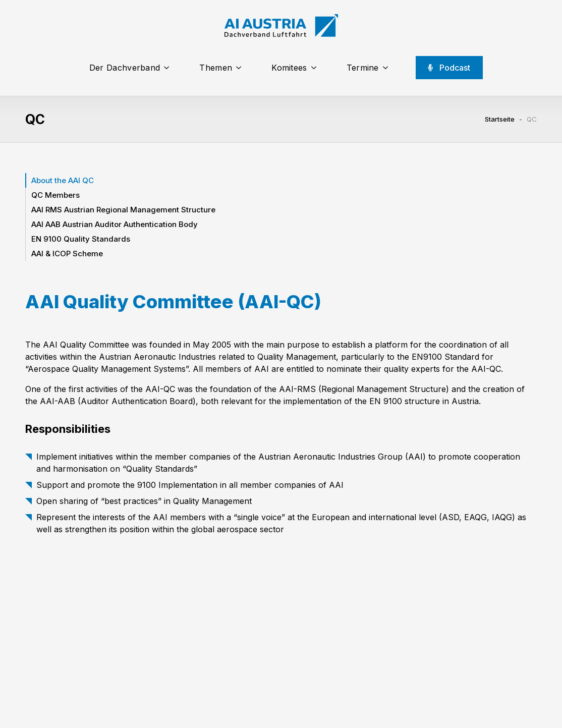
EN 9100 (81, 239)
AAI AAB (115, 224)
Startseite (500, 119)
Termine (363, 68)
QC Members (55, 195)
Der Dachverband (125, 68)
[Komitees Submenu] (317, 68)
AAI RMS (123, 210)
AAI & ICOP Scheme (67, 254)
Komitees (289, 68)
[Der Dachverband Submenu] (170, 68)
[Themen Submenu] (242, 68)
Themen (216, 68)
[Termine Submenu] (388, 68)
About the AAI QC (63, 180)
